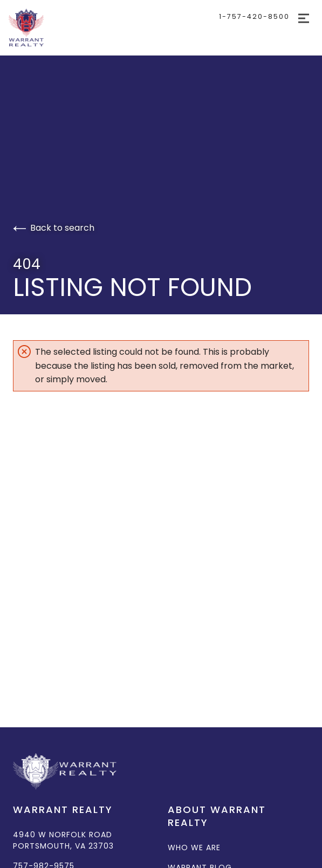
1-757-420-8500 (254, 16)
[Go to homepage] (64, 27)
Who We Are (194, 848)
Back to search (54, 228)
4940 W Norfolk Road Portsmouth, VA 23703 (63, 840)
